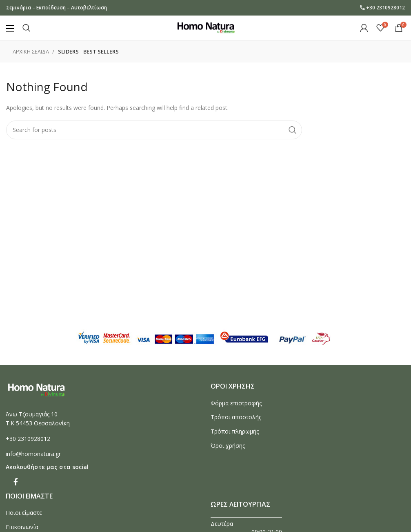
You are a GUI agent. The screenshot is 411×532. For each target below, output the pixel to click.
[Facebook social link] (16, 482)
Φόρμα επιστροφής (236, 403)
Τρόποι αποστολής (236, 417)
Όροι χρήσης (228, 446)
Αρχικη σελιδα (31, 51)
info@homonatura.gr (33, 454)
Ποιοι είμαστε (24, 513)
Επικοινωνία (22, 527)
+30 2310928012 (385, 8)
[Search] (27, 28)
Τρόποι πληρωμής (235, 431)
